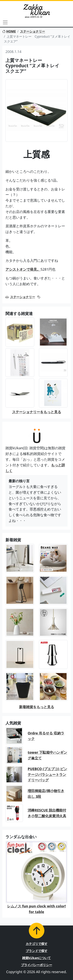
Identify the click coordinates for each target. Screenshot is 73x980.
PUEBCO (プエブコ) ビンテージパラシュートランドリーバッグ (47, 774)
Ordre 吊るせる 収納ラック (46, 736)
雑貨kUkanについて (37, 958)
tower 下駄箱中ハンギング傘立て (47, 755)
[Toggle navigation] (5, 22)
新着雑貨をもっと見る (37, 707)
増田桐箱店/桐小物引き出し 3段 (46, 794)
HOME (9, 31)
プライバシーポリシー (37, 965)
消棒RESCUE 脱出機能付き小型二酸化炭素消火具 (47, 813)
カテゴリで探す (37, 944)
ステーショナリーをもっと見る (37, 412)
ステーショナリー (33, 31)
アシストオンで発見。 (23, 269)
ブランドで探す (37, 951)
